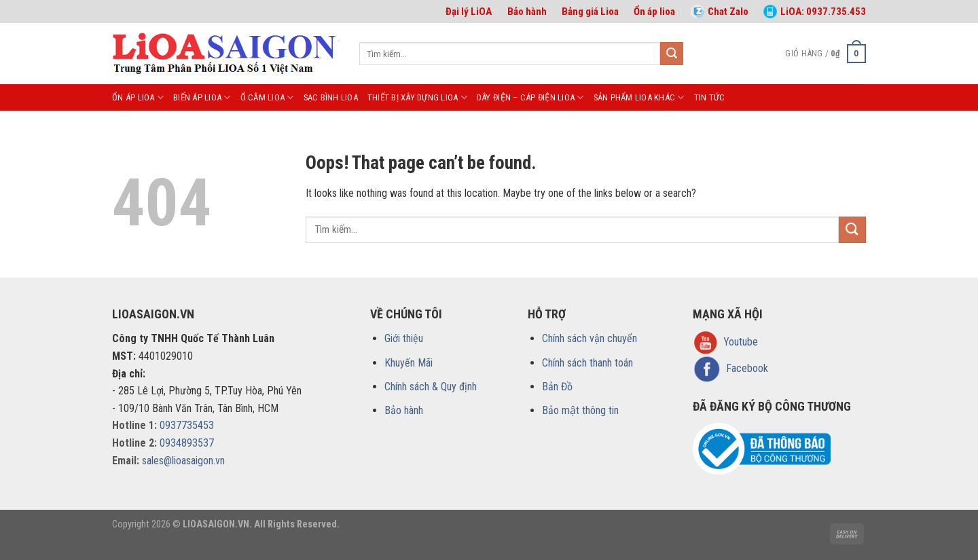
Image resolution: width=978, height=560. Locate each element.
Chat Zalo (720, 12)
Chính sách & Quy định (431, 387)
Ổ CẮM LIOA (267, 97)
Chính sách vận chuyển (590, 338)
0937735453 (187, 425)
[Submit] (672, 54)
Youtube (741, 342)
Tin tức (710, 97)
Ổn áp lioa (654, 12)
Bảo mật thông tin (580, 410)
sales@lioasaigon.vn (183, 461)
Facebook (747, 368)
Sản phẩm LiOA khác (639, 97)
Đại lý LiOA (469, 12)
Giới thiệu (404, 338)
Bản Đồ (557, 387)
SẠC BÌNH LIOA (331, 97)
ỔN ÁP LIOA (138, 97)
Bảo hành (527, 12)
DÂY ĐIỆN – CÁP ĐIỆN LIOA (530, 97)
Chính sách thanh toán (587, 363)
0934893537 (187, 443)
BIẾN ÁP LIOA (202, 97)
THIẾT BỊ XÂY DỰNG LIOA (417, 97)
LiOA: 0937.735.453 (815, 12)
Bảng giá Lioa (590, 12)
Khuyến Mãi (409, 363)
